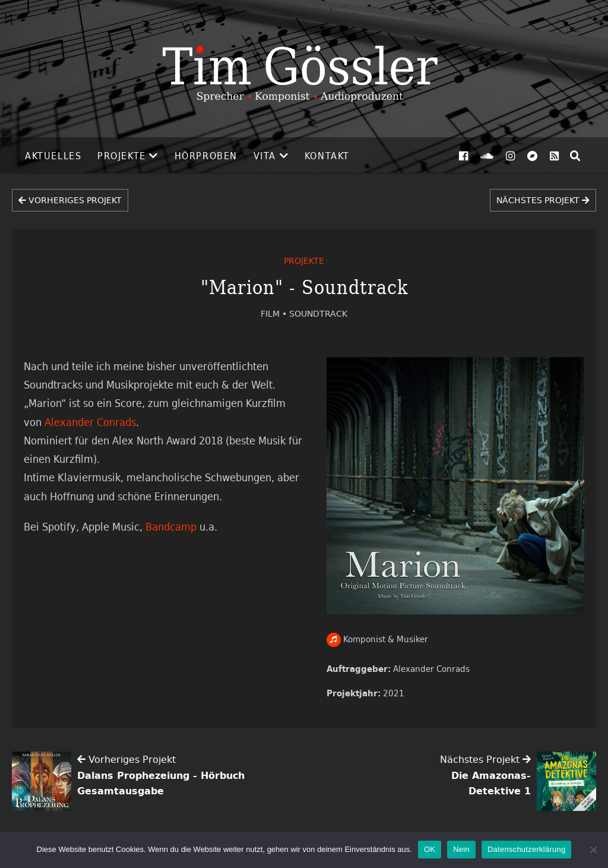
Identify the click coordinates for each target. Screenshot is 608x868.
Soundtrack (318, 313)
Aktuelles (53, 156)
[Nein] (593, 850)
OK (430, 849)
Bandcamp (171, 526)
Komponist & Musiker (378, 639)
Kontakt (327, 156)
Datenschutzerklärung (526, 849)
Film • (275, 313)
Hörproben (206, 156)
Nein (461, 849)
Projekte (122, 156)
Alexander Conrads (431, 669)
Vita (265, 156)
